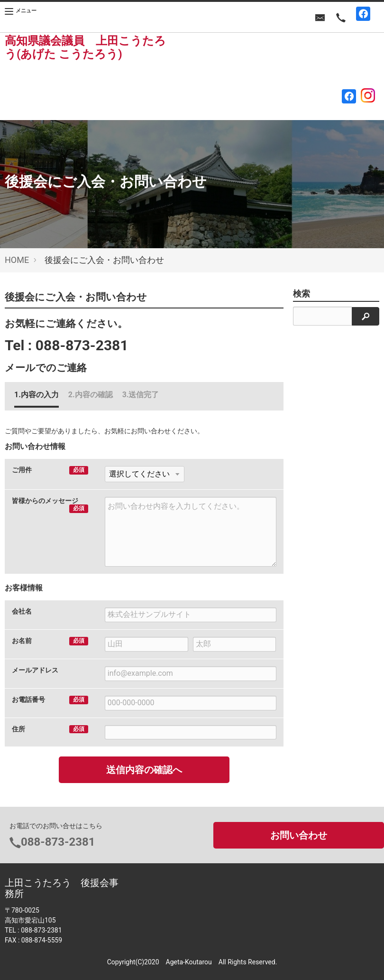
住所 (18, 729)
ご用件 (22, 470)
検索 (302, 294)
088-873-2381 (82, 345)
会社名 (22, 611)
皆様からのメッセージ (45, 501)
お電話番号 (28, 700)
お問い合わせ (299, 835)
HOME (17, 260)
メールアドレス (35, 670)
